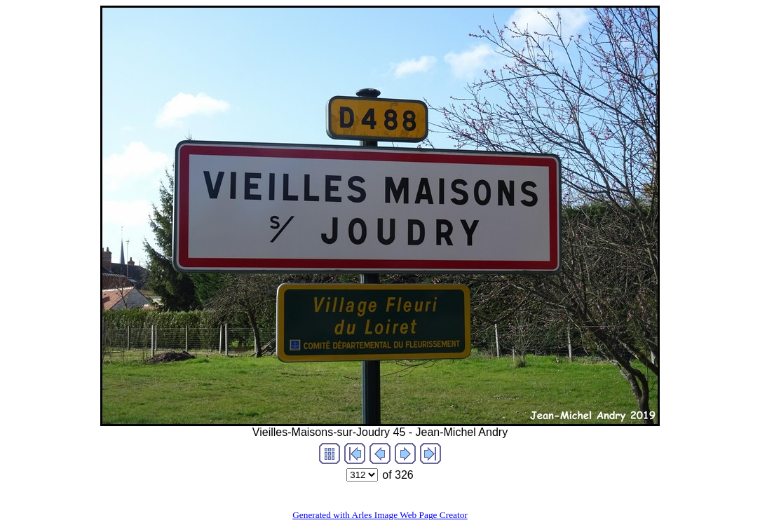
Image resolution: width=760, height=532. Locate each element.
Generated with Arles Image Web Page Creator (380, 515)
